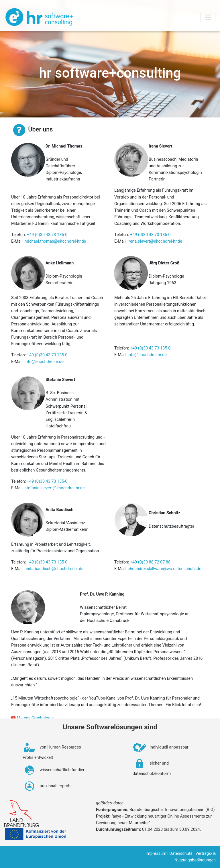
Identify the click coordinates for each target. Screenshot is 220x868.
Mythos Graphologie (35, 718)
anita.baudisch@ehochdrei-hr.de (54, 569)
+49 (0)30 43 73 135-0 (47, 235)
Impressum (156, 854)
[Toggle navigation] (208, 17)
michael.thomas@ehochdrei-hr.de (55, 241)
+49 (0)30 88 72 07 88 (150, 562)
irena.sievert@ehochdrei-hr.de (155, 241)
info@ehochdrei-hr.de (44, 362)
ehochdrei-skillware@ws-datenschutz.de (165, 569)
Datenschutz (181, 854)
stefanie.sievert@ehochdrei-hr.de (55, 488)
